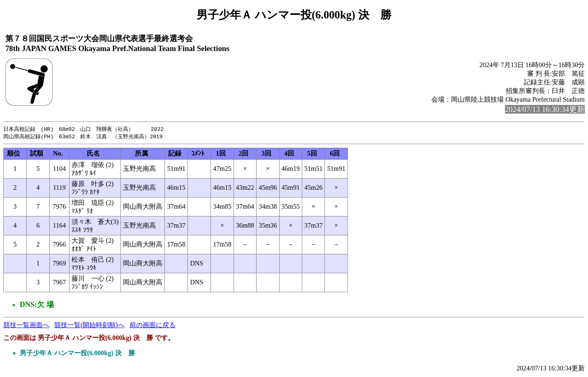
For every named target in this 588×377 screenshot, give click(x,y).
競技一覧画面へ (26, 326)
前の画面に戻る (153, 326)
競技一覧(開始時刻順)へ (89, 326)
